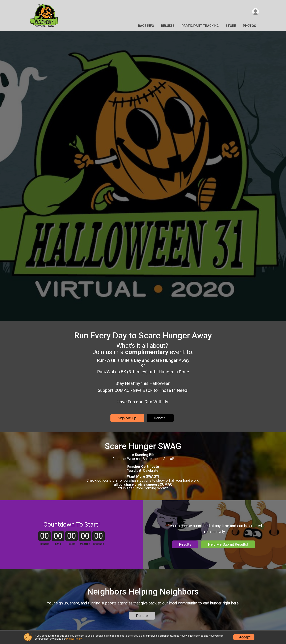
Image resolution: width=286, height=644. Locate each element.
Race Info (146, 26)
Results (168, 26)
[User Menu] (256, 12)
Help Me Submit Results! (228, 544)
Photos (249, 26)
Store (231, 26)
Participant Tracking (200, 26)
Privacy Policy (74, 639)
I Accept (244, 637)
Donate (142, 616)
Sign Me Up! (128, 418)
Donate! (160, 418)
